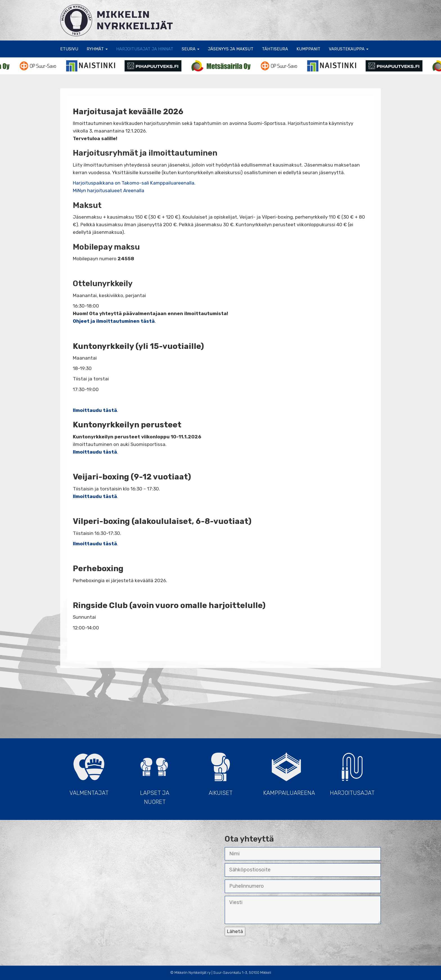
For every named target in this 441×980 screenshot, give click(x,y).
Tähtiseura (275, 49)
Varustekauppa (349, 49)
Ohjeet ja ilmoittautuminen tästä (114, 321)
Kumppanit (308, 49)
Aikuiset (220, 772)
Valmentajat (89, 772)
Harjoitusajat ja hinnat (145, 49)
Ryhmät (97, 49)
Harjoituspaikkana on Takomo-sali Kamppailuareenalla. (134, 183)
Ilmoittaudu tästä (95, 496)
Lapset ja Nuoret (155, 776)
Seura (191, 49)
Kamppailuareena (289, 772)
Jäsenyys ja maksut (231, 49)
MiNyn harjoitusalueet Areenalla (109, 190)
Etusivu (69, 49)
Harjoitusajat (352, 772)
